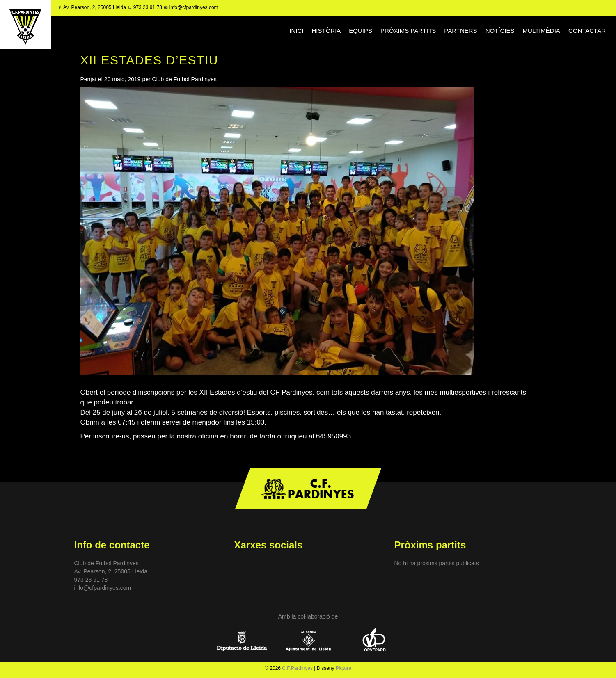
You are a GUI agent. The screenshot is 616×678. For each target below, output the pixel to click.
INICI (296, 31)
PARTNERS (460, 31)
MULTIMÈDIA (541, 31)
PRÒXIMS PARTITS (408, 31)
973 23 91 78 (148, 7)
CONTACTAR (587, 31)
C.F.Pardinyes (297, 668)
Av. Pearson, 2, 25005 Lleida (95, 7)
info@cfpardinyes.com (193, 7)
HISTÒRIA (326, 31)
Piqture (343, 668)
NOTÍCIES (500, 31)
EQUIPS (361, 31)
